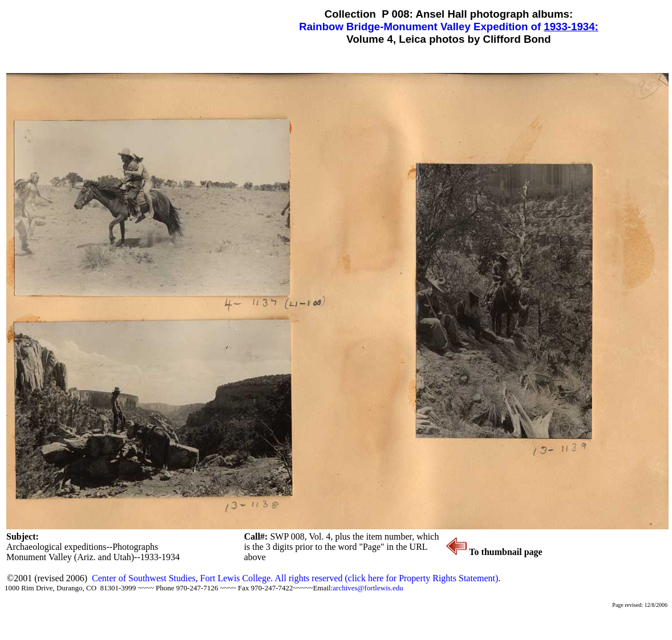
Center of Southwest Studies (144, 578)
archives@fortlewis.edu (368, 588)
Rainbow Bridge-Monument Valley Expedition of (421, 27)
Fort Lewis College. (238, 578)
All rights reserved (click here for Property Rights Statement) (386, 578)
